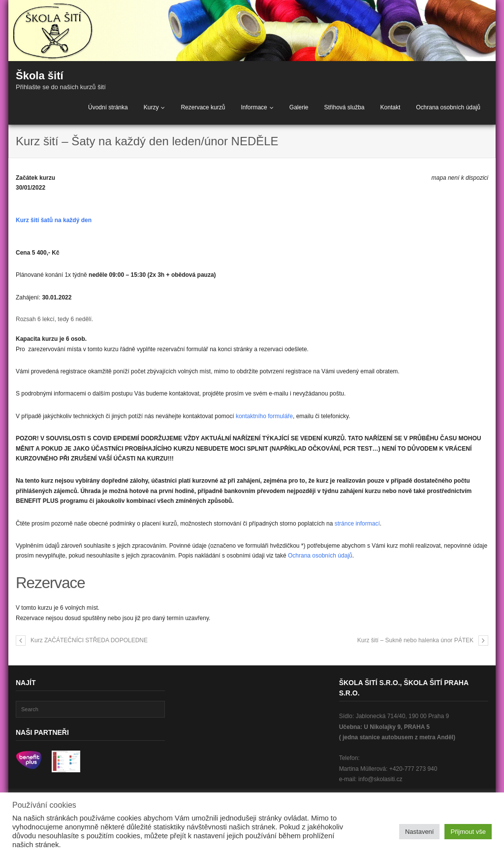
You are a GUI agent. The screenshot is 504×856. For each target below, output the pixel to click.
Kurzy (151, 107)
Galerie (299, 107)
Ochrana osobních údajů (448, 107)
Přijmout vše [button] (468, 832)
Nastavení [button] (420, 832)
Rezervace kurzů (203, 107)
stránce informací (357, 524)
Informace (254, 107)
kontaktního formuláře (264, 416)
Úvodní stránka (108, 107)
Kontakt (391, 107)
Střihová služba (344, 107)
